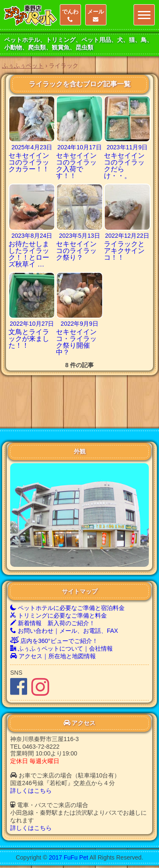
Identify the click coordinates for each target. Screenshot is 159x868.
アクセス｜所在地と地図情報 (53, 622)
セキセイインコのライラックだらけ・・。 (124, 166)
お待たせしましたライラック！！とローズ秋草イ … (29, 254)
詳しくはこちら (31, 756)
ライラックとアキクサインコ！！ (124, 251)
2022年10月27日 (32, 324)
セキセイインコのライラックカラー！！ (29, 162)
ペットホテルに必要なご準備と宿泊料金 (67, 574)
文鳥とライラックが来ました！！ (29, 339)
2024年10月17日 (79, 147)
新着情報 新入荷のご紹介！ (53, 589)
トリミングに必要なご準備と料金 (59, 581)
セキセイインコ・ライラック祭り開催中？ (76, 342)
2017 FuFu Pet (68, 823)
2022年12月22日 (127, 236)
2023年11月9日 (127, 147)
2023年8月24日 (32, 236)
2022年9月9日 (79, 324)
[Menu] (144, 15)
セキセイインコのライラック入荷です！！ (76, 166)
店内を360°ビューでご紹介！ (54, 607)
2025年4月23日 (32, 147)
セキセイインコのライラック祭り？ (76, 251)
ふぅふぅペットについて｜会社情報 (61, 614)
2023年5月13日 (79, 236)
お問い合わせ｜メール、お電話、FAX (64, 596)
